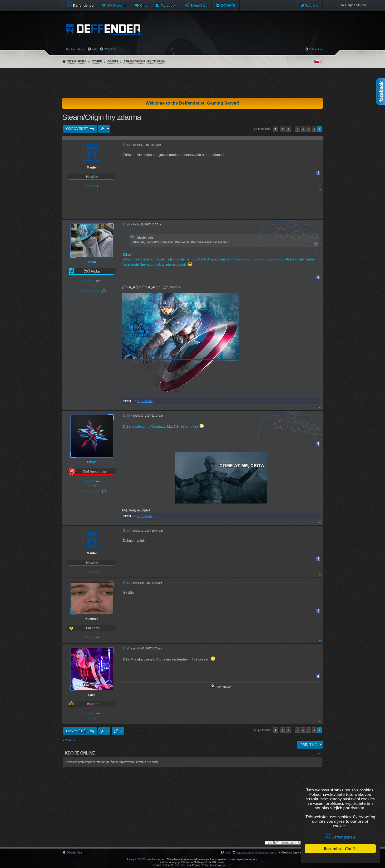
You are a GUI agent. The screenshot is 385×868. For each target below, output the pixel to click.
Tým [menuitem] (227, 853)
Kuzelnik (92, 619)
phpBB (179, 862)
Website (312, 5)
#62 (128, 225)
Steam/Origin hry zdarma (144, 61)
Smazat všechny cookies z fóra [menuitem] (256, 853)
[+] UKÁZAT (145, 401)
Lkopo (92, 462)
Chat (144, 5)
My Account (117, 5)
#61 (128, 145)
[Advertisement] (192, 83)
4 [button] (303, 129)
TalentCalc (199, 5)
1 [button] (289, 129)
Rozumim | (340, 849)
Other (97, 61)
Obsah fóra (77, 61)
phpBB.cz (226, 865)
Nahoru (320, 189)
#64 (128, 531)
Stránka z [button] (275, 129)
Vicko (92, 262)
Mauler (92, 167)
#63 (128, 416)
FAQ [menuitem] (95, 49)
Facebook (169, 5)
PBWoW (140, 859)
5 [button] (309, 129)
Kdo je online (80, 753)
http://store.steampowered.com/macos (255, 259)
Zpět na (70, 740)
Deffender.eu (340, 837)
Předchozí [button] (283, 129)
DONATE (228, 5)
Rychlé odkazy (76, 49)
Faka (92, 695)
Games (113, 61)
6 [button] (314, 129)
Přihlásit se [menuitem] (316, 49)
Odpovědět (77, 129)
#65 (128, 583)
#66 (128, 648)
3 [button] (298, 129)
